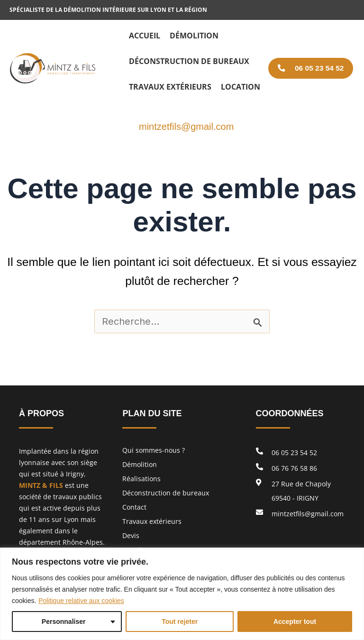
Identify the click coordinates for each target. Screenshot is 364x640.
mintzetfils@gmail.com (186, 127)
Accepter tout (295, 622)
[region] (182, 594)
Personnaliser (64, 622)
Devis (131, 535)
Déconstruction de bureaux (166, 493)
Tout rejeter (180, 622)
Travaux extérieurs (152, 521)
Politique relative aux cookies (81, 601)
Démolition (140, 464)
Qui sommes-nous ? (154, 450)
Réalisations (141, 479)
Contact (134, 507)
